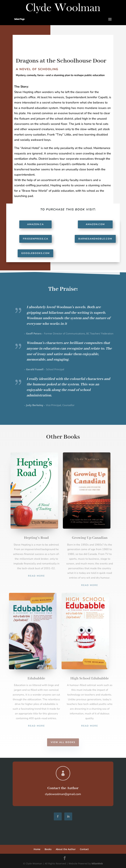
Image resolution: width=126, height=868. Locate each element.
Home (37, 849)
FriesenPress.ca (38, 239)
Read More (36, 576)
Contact (84, 849)
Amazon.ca (38, 224)
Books (48, 849)
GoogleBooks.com (38, 253)
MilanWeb (97, 863)
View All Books (63, 742)
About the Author (66, 849)
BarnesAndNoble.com (98, 239)
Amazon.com (98, 224)
